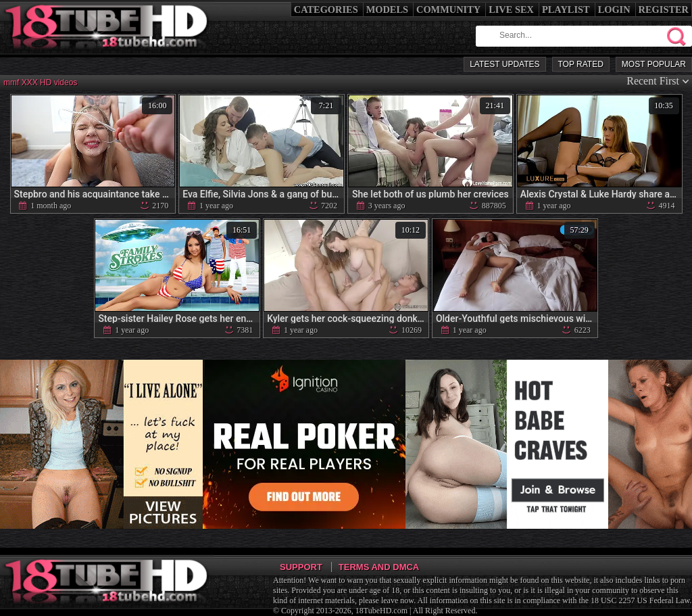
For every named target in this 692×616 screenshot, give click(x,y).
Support (301, 567)
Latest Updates (504, 64)
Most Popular (654, 64)
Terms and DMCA (379, 567)
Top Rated (581, 64)
